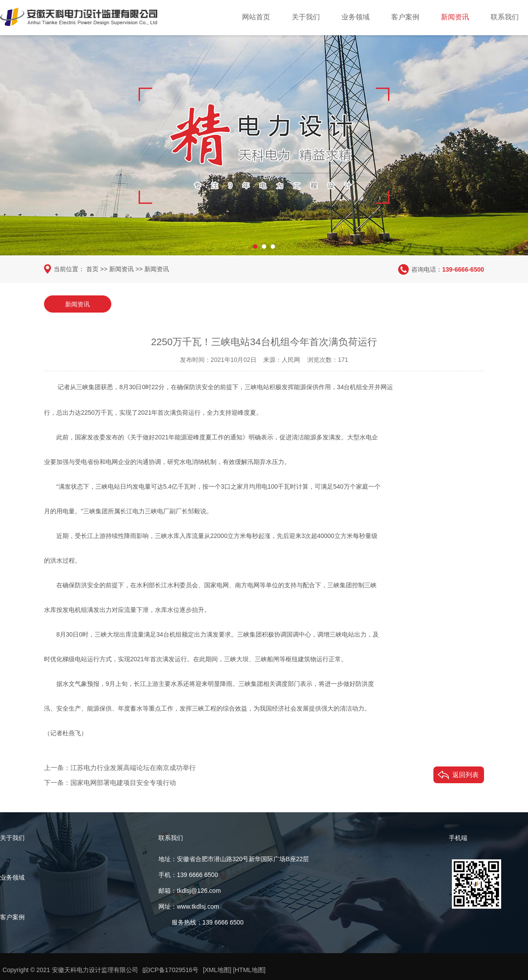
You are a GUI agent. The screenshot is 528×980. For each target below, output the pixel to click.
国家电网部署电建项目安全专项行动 (123, 782)
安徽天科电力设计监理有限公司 (95, 970)
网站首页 (256, 17)
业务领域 (356, 17)
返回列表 (466, 774)
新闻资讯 (455, 17)
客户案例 (405, 17)
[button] (255, 244)
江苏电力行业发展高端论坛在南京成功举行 (133, 767)
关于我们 (306, 17)
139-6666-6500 (463, 269)
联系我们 (505, 17)
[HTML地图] (249, 970)
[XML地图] (218, 970)
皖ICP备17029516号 (171, 970)
